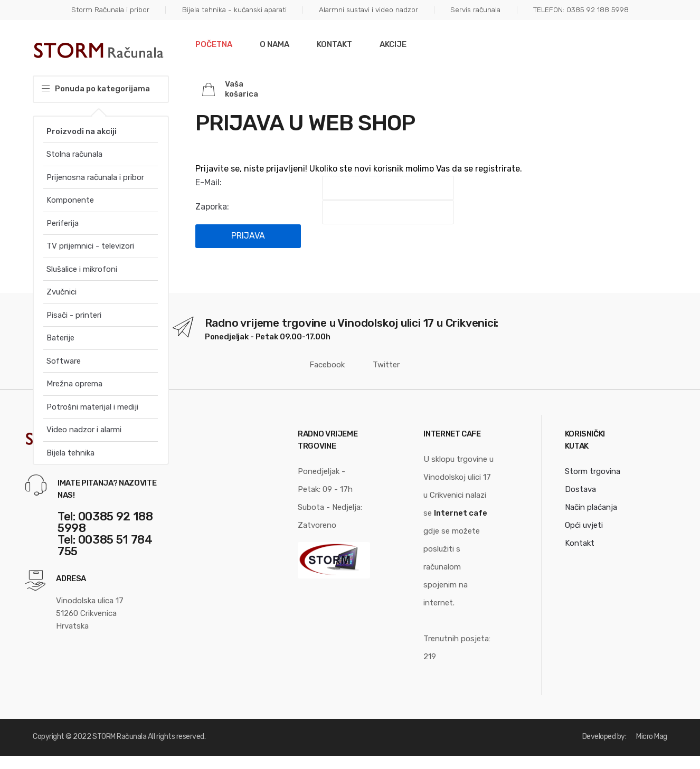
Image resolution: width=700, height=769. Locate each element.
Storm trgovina (593, 471)
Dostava (580, 489)
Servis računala (475, 10)
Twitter (380, 365)
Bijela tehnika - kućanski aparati (234, 10)
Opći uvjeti (584, 525)
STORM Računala (119, 737)
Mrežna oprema (74, 384)
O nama (275, 44)
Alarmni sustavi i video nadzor (368, 10)
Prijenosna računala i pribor (95, 177)
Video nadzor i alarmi (84, 430)
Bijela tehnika (70, 453)
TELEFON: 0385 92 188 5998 (581, 10)
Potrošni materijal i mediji (92, 407)
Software (64, 361)
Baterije (60, 338)
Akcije (393, 44)
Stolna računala (74, 154)
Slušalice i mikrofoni (82, 269)
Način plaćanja (591, 507)
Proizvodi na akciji (82, 131)
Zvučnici (62, 292)
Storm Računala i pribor (110, 10)
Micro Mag (652, 737)
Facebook (323, 365)
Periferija (63, 223)
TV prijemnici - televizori (90, 246)
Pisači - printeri (74, 315)
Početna (214, 44)
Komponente (70, 200)
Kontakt (334, 44)
